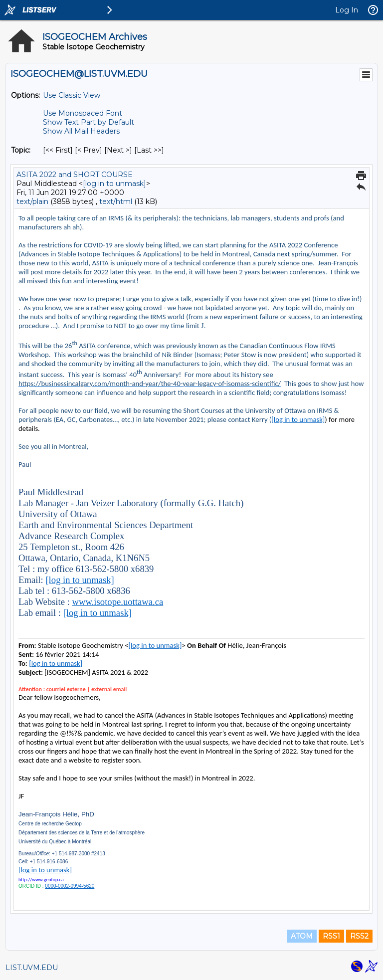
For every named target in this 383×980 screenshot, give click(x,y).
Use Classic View (72, 95)
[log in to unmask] (114, 184)
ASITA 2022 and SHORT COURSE (75, 175)
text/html (116, 201)
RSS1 (331, 936)
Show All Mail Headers (81, 131)
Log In (347, 10)
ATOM (302, 936)
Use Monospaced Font (83, 113)
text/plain (32, 201)
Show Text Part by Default (89, 122)
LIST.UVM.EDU (32, 968)
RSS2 (359, 936)
